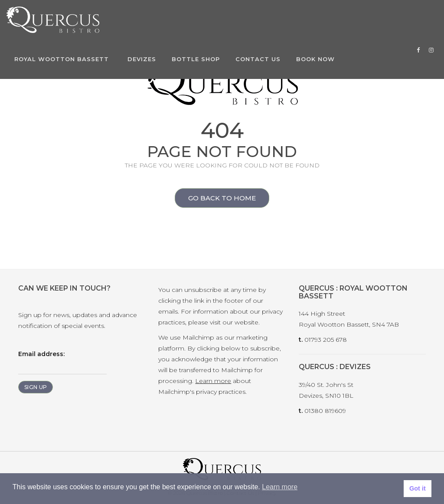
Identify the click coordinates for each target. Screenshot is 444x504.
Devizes (142, 59)
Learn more (213, 381)
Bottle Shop (196, 59)
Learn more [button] (280, 487)
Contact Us (258, 59)
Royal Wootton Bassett (62, 59)
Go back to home (215, 199)
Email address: (62, 362)
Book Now (315, 59)
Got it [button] (418, 488)
